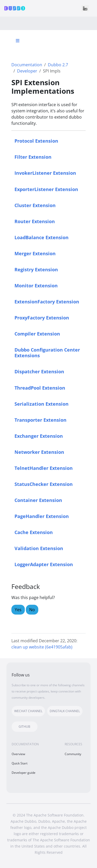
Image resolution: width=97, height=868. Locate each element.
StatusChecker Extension (44, 484)
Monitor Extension (36, 285)
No (32, 610)
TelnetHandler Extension (44, 468)
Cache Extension (34, 532)
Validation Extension (39, 548)
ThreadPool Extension (40, 388)
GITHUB (24, 727)
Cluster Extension (35, 205)
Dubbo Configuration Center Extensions (47, 352)
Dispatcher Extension (39, 371)
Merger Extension (35, 253)
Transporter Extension (40, 420)
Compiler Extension (37, 334)
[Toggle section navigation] (18, 41)
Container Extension (38, 500)
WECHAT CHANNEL (28, 711)
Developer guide (24, 773)
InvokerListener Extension (45, 173)
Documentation (27, 65)
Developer (27, 71)
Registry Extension (36, 269)
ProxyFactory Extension (42, 318)
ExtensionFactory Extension (47, 301)
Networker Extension (39, 452)
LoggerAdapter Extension (44, 564)
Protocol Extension (36, 141)
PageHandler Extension (42, 516)
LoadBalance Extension (42, 237)
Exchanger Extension (39, 436)
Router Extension (35, 221)
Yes (18, 610)
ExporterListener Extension (46, 189)
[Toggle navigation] (85, 8)
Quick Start (20, 763)
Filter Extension (33, 157)
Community (73, 754)
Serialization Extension (42, 404)
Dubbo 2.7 (58, 65)
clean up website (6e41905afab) (42, 647)
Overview (18, 754)
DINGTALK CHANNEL (65, 711)
